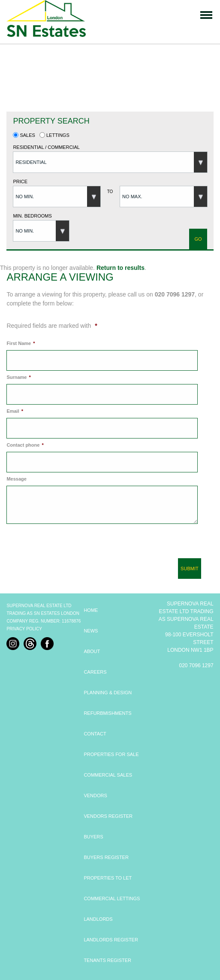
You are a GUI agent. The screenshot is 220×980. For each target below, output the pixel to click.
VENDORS (95, 795)
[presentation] (68, 544)
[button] (110, 162)
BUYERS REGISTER (106, 857)
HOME (91, 610)
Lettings (54, 135)
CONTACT (95, 734)
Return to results (121, 268)
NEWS (91, 631)
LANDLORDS (98, 919)
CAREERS (95, 672)
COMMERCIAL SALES (108, 775)
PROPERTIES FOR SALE (111, 754)
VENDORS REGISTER (108, 816)
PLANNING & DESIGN (108, 693)
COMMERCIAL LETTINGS (112, 898)
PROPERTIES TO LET (108, 878)
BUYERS (93, 837)
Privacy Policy (24, 629)
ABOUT (92, 651)
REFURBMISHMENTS (107, 713)
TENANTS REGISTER (107, 960)
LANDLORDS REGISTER (111, 940)
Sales (24, 135)
